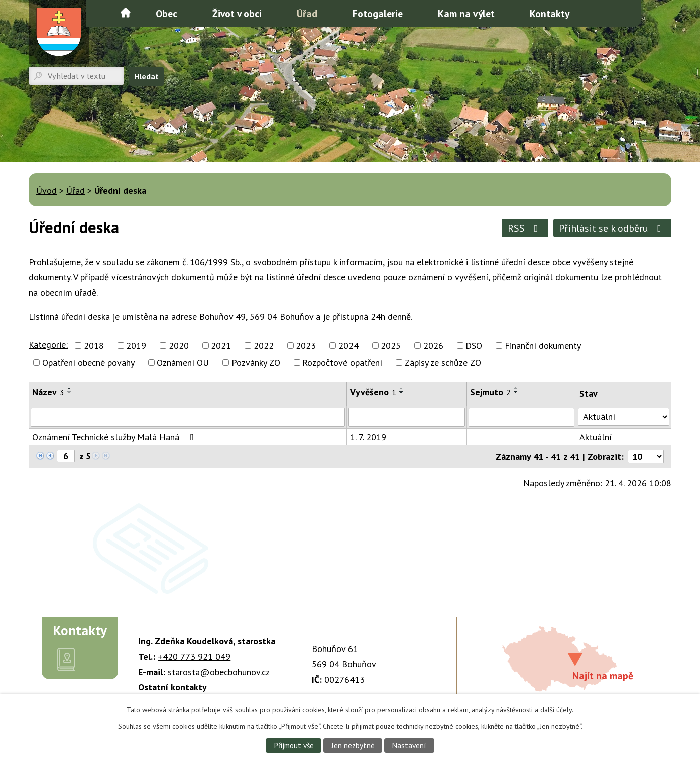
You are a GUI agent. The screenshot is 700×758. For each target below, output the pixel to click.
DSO (474, 345)
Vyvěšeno (373, 392)
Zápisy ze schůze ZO (443, 362)
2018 (94, 345)
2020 (179, 345)
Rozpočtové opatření (342, 362)
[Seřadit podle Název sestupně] (70, 392)
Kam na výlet (466, 13)
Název (48, 392)
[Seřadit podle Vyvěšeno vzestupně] (402, 388)
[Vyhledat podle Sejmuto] (521, 417)
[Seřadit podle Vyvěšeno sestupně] (402, 392)
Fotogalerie (378, 13)
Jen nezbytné (353, 745)
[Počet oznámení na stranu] (646, 456)
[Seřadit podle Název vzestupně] (70, 388)
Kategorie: (48, 344)
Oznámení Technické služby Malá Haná (115, 437)
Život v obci (237, 13)
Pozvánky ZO (256, 362)
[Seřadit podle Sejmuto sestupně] (516, 392)
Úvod (126, 13)
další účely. (557, 710)
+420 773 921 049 (194, 656)
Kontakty (550, 13)
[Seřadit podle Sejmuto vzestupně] (516, 388)
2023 (306, 345)
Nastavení (409, 745)
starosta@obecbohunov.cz (219, 672)
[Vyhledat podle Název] (188, 417)
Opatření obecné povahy (88, 362)
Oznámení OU (183, 362)
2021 (221, 345)
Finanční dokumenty (543, 345)
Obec (166, 13)
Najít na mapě (603, 675)
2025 (391, 345)
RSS (525, 228)
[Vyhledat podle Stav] (624, 417)
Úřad (307, 13)
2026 (433, 345)
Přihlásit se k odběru (612, 228)
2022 (264, 345)
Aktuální (596, 437)
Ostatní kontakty (172, 687)
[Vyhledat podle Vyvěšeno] (407, 417)
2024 (348, 345)
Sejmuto (490, 392)
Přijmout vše (294, 745)
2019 (136, 345)
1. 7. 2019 (368, 437)
